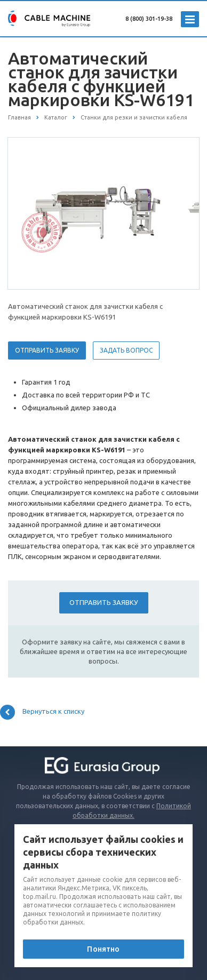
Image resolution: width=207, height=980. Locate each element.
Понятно (103, 949)
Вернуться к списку (42, 712)
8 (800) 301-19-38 (149, 19)
